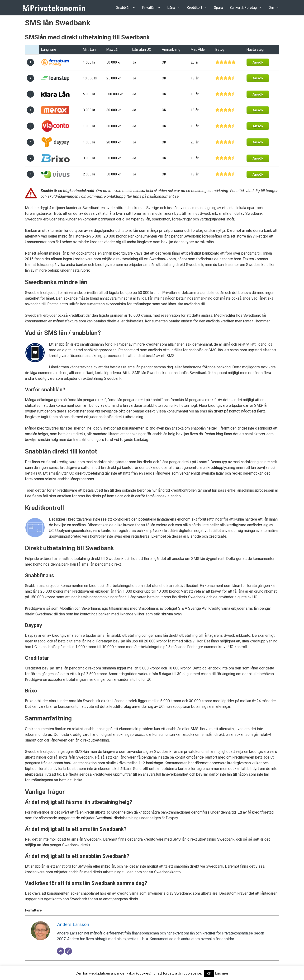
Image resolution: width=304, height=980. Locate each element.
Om (276, 8)
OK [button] (209, 973)
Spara (218, 8)
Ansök (258, 62)
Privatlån (153, 8)
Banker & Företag (247, 8)
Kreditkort (199, 8)
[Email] (61, 951)
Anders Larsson (73, 924)
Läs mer (222, 973)
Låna (176, 8)
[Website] (68, 951)
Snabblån (128, 8)
